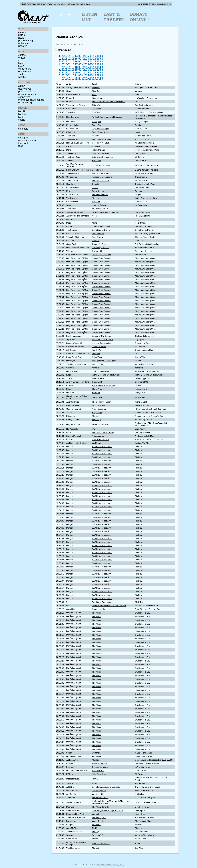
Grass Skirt (97, 382)
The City (96, 832)
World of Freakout (100, 405)
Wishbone (96, 443)
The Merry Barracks (101, 807)
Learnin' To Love (99, 205)
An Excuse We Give (101, 209)
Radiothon (23, 43)
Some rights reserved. (104, 865)
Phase (95, 416)
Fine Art (95, 848)
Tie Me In (96, 828)
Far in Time (97, 125)
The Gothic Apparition (102, 402)
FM (20, 60)
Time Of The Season (101, 843)
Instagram (24, 138)
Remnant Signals (100, 763)
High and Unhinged (101, 129)
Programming (26, 40)
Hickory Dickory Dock (162, 4)
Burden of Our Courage (102, 336)
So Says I (96, 136)
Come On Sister (99, 347)
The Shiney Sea (99, 818)
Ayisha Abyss (98, 436)
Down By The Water (101, 153)
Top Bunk (96, 202)
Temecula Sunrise (100, 424)
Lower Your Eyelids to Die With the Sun (109, 606)
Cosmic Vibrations (100, 767)
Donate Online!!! (140, 17)
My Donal (96, 88)
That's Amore (98, 389)
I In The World (98, 233)
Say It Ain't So (98, 835)
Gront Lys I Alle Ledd (101, 609)
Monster (96, 223)
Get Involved (25, 89)
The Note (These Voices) (103, 432)
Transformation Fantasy (102, 340)
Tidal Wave (97, 105)
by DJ (21, 117)
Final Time (97, 91)
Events (22, 32)
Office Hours (25, 69)
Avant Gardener (99, 409)
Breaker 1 (96, 825)
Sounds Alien (98, 170)
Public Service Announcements (27, 93)
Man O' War (97, 397)
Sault (94, 95)
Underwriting (25, 103)
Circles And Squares (101, 165)
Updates (23, 46)
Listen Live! (90, 17)
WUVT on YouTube (27, 140)
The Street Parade (100, 798)
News (21, 38)
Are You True (98, 364)
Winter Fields (98, 821)
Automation (60, 44)
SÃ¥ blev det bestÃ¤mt (102, 447)
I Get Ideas (97, 98)
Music (22, 35)
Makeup (96, 368)
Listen (21, 66)
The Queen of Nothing (102, 139)
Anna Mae (96, 756)
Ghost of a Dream (100, 244)
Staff (21, 74)
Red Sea (96, 393)
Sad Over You (98, 771)
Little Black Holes (100, 774)
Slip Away (96, 420)
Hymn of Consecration (102, 343)
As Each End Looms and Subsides (107, 117)
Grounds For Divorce (101, 226)
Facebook (23, 143)
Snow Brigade (98, 191)
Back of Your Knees (101, 132)
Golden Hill (97, 251)
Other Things (98, 357)
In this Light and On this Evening (106, 375)
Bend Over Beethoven (102, 602)
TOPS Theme (98, 378)
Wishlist (22, 77)
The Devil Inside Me (101, 180)
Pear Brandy (97, 237)
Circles (95, 188)
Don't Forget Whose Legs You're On (108, 810)
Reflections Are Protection (103, 385)
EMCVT (22, 58)
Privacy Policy (119, 865)
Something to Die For (101, 230)
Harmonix (96, 783)
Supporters (24, 97)
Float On (96, 779)
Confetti (95, 184)
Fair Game (97, 160)
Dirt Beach (97, 109)
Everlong (96, 354)
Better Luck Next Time (102, 255)
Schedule (23, 129)
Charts (22, 120)
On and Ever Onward (101, 258)
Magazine (96, 760)
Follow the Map (99, 150)
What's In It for (98, 794)
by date (22, 114)
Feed (21, 146)
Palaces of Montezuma (102, 177)
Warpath (96, 814)
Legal (21, 63)
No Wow (96, 241)
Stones (95, 839)
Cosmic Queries (99, 790)
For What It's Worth (101, 173)
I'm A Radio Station (100, 440)
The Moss (96, 613)
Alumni (22, 86)
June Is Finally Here (101, 371)
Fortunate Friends (100, 195)
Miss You (96, 198)
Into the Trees (98, 350)
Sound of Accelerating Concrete (106, 787)
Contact (22, 55)
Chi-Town (96, 112)
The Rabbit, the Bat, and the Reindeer (109, 102)
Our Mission (25, 72)
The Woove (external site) (32, 100)
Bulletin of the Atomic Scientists (106, 212)
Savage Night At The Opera (104, 361)
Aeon (94, 216)
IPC (94, 429)
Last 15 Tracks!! (114, 17)
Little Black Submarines (102, 157)
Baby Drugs (97, 412)
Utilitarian (96, 753)
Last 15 (22, 111)
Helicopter (96, 122)
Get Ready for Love (101, 143)
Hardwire (96, 146)
